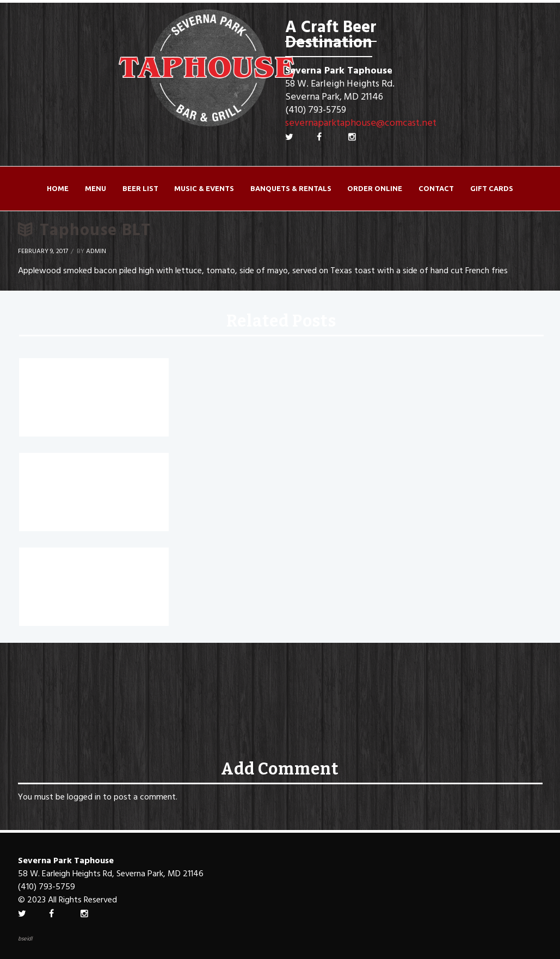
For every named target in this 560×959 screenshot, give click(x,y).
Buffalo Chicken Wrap (78, 469)
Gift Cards (492, 188)
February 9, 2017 (43, 251)
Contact (436, 188)
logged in (84, 797)
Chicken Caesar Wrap (77, 374)
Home (58, 188)
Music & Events (204, 188)
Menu (96, 188)
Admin (96, 251)
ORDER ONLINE (375, 188)
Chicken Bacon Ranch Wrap (93, 564)
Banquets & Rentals (291, 188)
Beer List (140, 188)
